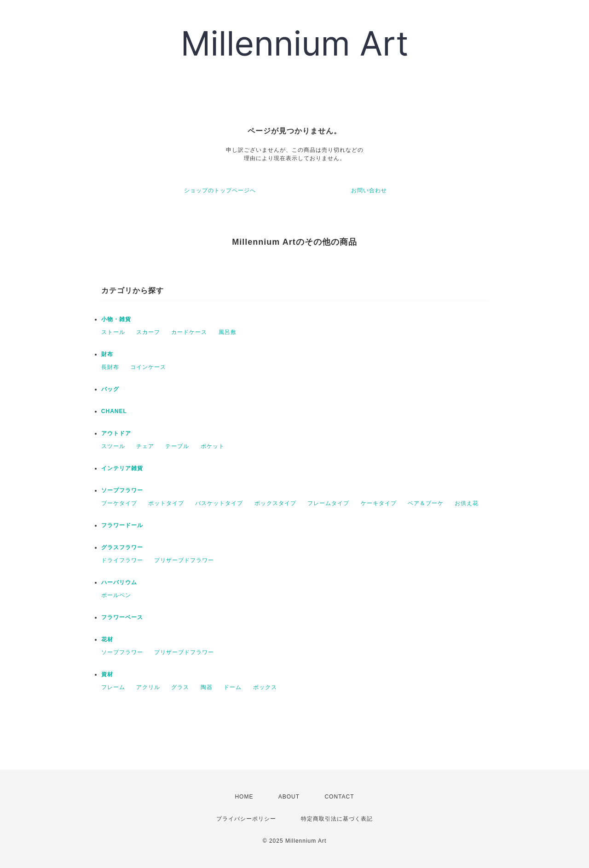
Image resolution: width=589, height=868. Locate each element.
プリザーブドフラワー (184, 560)
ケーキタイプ (379, 503)
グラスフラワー (122, 547)
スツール (113, 446)
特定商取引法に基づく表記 (337, 819)
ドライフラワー (122, 560)
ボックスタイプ (275, 503)
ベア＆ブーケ (426, 503)
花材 (107, 639)
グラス (180, 687)
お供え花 (467, 503)
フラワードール (122, 525)
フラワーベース (122, 617)
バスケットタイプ (219, 503)
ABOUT (289, 797)
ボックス (265, 687)
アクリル (148, 687)
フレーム (113, 687)
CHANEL (114, 411)
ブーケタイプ (119, 503)
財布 (107, 354)
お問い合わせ (369, 190)
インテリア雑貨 (122, 468)
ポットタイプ (166, 503)
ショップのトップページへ (220, 190)
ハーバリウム (119, 582)
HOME (244, 797)
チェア (145, 446)
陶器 (207, 687)
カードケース (189, 332)
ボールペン (116, 595)
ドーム (233, 687)
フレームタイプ (328, 503)
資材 (107, 674)
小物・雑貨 (116, 319)
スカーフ (148, 332)
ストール (113, 332)
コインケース (148, 367)
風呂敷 (228, 332)
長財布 (110, 367)
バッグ (110, 389)
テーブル (177, 446)
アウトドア (116, 433)
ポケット (213, 446)
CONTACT (339, 797)
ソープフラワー (122, 490)
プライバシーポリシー (246, 819)
